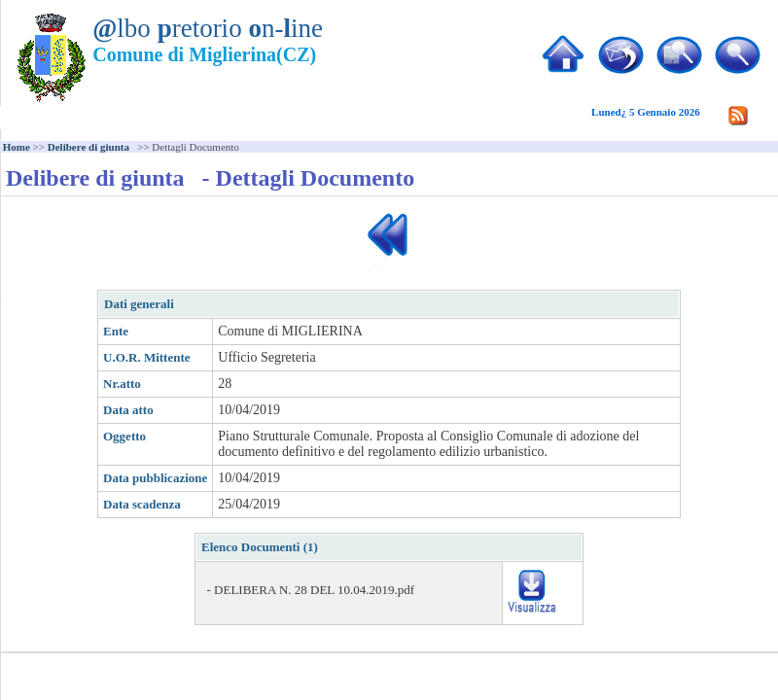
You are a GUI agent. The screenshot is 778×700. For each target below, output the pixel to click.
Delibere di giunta (91, 147)
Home (17, 147)
